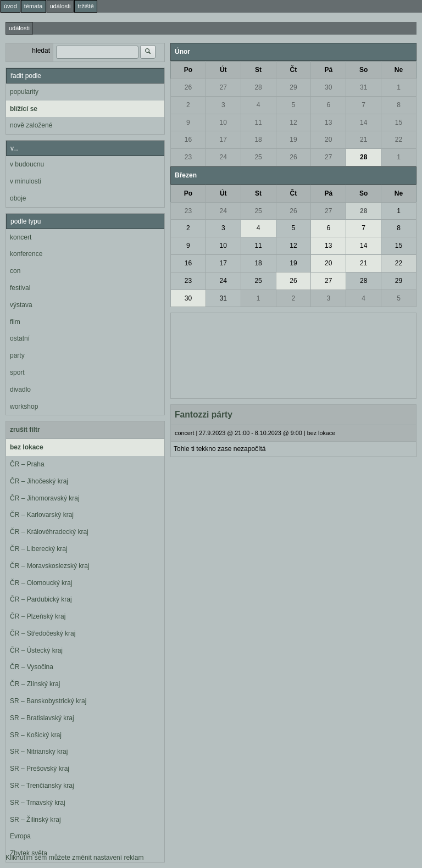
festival (20, 288)
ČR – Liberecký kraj (39, 549)
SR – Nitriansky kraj (39, 752)
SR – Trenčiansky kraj (42, 786)
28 (258, 87)
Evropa (20, 836)
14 (363, 123)
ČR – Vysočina (32, 667)
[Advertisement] (293, 354)
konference (26, 254)
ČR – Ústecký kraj (36, 650)
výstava (21, 305)
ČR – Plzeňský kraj (38, 616)
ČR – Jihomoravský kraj (45, 498)
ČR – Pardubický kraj (41, 599)
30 (328, 87)
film (15, 322)
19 (293, 140)
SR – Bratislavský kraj (42, 718)
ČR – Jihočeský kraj (39, 481)
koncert (21, 237)
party (17, 355)
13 (328, 123)
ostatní (20, 338)
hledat (41, 51)
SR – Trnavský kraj (38, 803)
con (15, 271)
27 (223, 87)
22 (399, 140)
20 (328, 140)
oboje (18, 198)
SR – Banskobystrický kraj (48, 701)
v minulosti (26, 181)
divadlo (20, 390)
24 (223, 157)
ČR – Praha (27, 464)
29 (293, 87)
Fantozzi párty (204, 414)
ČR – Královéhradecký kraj (49, 532)
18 (258, 140)
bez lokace (27, 447)
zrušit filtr (25, 430)
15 (399, 123)
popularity (24, 92)
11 (258, 123)
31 (363, 87)
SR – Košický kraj (36, 735)
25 (258, 157)
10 (223, 123)
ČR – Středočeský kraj (43, 633)
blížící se (24, 109)
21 (363, 140)
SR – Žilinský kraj (35, 820)
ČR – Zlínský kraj (35, 684)
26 (188, 87)
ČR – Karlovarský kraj (42, 515)
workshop (24, 407)
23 (188, 157)
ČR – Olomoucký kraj (41, 583)
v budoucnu (27, 164)
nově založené (31, 125)
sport (17, 372)
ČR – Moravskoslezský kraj (50, 566)
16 (188, 140)
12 (293, 123)
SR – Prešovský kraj (40, 769)
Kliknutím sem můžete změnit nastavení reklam (74, 858)
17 (223, 140)
